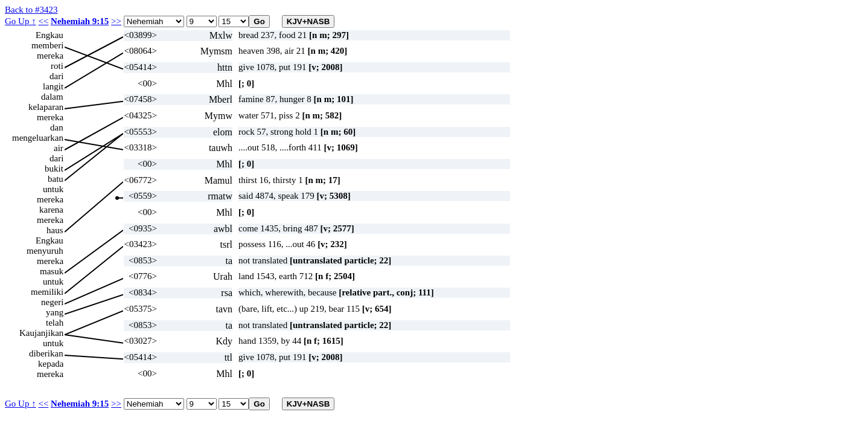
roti (57, 66)
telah (55, 323)
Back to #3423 (31, 10)
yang (55, 312)
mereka (50, 56)
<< (43, 21)
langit (53, 86)
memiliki (47, 292)
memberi (47, 45)
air (59, 148)
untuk (53, 189)
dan (57, 127)
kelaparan (46, 107)
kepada (51, 364)
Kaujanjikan (41, 333)
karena (51, 210)
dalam (52, 97)
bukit (54, 169)
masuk (52, 271)
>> (116, 21)
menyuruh (45, 251)
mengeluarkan (38, 138)
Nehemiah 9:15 (80, 21)
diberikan (46, 353)
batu (56, 179)
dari (56, 76)
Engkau (49, 35)
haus (55, 230)
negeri (52, 302)
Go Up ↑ (21, 21)
